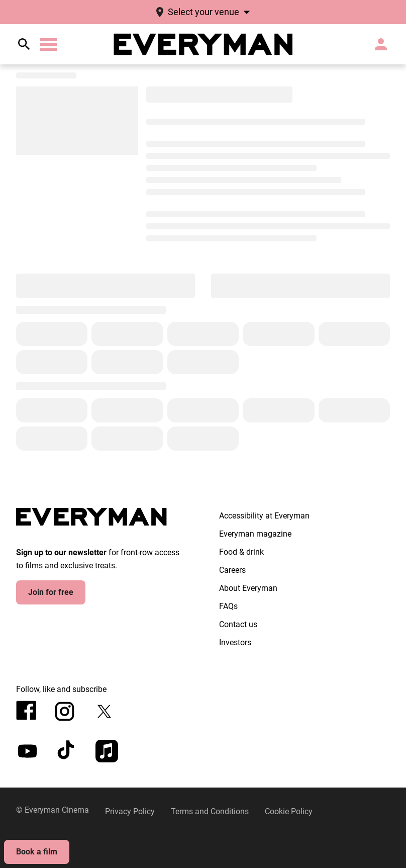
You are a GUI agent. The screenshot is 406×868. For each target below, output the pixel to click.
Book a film (37, 852)
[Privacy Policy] (130, 812)
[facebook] (26, 710)
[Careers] (232, 570)
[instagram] (65, 711)
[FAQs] (228, 606)
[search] (24, 44)
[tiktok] (67, 751)
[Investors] (235, 643)
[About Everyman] (248, 588)
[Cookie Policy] (289, 812)
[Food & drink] (241, 552)
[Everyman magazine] (255, 534)
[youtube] (27, 751)
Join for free (51, 592)
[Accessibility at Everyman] (264, 516)
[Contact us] (238, 625)
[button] (48, 45)
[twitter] (104, 711)
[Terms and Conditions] (210, 812)
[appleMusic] (107, 751)
